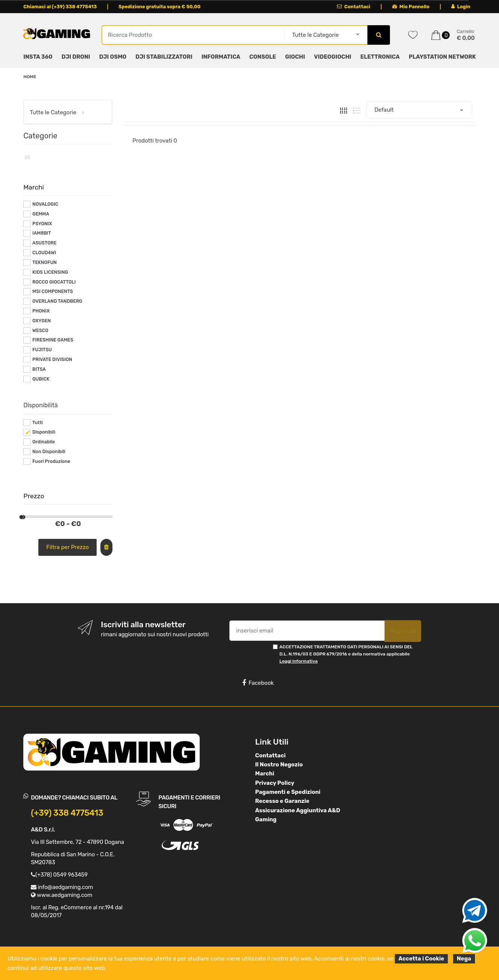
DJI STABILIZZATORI (164, 57)
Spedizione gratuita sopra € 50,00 (159, 7)
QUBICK (41, 379)
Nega (464, 959)
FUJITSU (42, 350)
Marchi (265, 774)
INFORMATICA (221, 57)
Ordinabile (44, 442)
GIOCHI (295, 57)
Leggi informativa (298, 661)
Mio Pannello (411, 7)
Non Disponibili (49, 452)
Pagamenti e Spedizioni (288, 792)
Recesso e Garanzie (282, 801)
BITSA (39, 369)
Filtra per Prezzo (67, 547)
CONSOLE (263, 57)
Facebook (258, 683)
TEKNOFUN (45, 262)
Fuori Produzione (51, 461)
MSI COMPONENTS (53, 291)
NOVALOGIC (45, 204)
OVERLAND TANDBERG (57, 301)
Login (461, 7)
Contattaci (354, 7)
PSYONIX (42, 224)
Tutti (38, 423)
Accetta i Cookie (422, 959)
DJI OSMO (113, 57)
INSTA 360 (38, 57)
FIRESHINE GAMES (53, 340)
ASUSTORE (44, 243)
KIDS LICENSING (50, 272)
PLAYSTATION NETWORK (442, 57)
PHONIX (41, 311)
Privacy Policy (275, 783)
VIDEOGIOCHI (333, 57)
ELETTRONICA (380, 57)
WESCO (40, 331)
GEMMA (41, 214)
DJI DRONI (76, 57)
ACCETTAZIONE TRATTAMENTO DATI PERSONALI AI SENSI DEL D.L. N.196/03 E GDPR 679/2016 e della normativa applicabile (346, 654)
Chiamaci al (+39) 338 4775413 (60, 7)
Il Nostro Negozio (279, 765)
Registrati (403, 631)
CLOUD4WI (44, 253)
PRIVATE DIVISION (52, 360)
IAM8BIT (42, 233)
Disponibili (44, 432)
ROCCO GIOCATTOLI (54, 282)
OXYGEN (42, 321)
